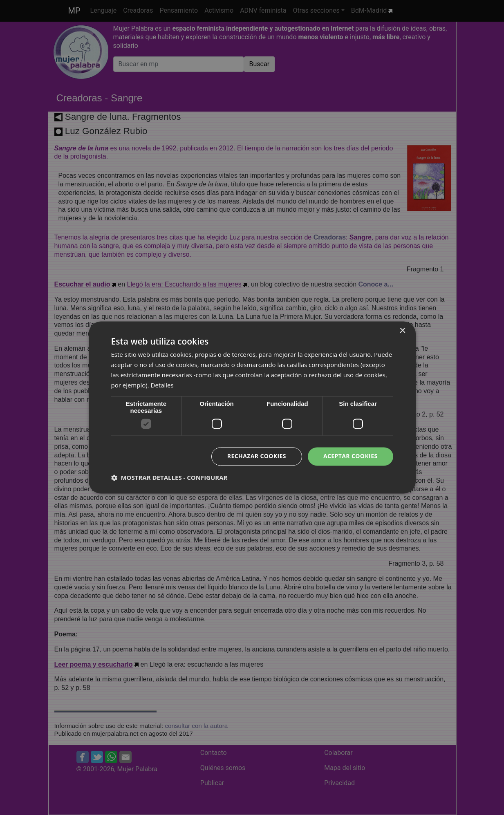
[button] (169, 478)
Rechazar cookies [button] (257, 456)
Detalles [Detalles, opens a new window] (162, 385)
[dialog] (252, 407)
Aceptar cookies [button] (351, 456)
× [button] (402, 331)
